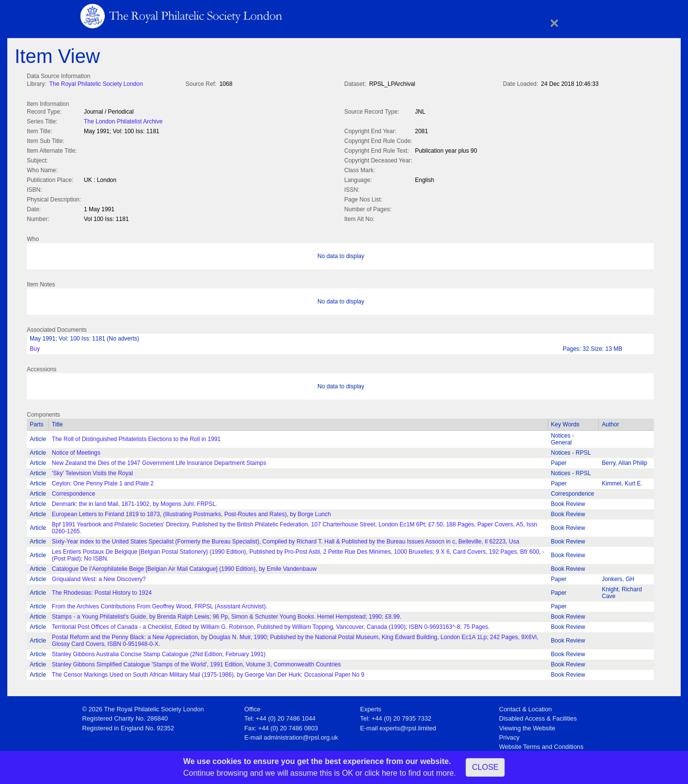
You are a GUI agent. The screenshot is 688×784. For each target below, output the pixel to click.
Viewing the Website (527, 726)
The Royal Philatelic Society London (96, 84)
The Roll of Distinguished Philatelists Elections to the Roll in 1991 (136, 437)
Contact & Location (526, 707)
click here (381, 773)
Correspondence (73, 492)
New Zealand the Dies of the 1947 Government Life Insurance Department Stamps (159, 461)
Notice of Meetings (76, 451)
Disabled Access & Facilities (538, 716)
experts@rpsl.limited (408, 726)
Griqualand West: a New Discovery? (99, 577)
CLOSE (485, 767)
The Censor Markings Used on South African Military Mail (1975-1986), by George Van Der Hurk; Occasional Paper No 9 (208, 673)
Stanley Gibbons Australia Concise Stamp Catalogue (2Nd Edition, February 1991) (158, 652)
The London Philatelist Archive (123, 121)
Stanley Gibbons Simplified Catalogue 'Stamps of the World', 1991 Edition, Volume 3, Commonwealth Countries (196, 663)
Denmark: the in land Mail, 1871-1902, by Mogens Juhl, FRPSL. (135, 502)
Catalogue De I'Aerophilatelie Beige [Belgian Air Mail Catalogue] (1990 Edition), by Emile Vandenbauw (184, 567)
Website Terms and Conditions (541, 745)
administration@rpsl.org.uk (301, 735)
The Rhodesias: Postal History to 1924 (102, 591)
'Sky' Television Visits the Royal (92, 471)
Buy (35, 347)
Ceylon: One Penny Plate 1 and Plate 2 (103, 482)
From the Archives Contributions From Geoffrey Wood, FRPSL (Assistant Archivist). (159, 604)
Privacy (510, 735)
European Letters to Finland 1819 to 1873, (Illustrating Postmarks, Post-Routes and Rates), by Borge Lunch (191, 512)
